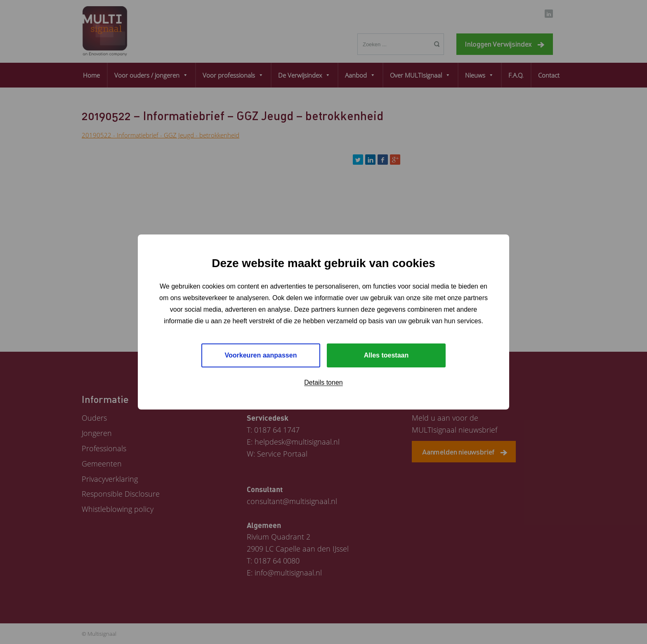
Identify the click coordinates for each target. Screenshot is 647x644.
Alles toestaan (386, 355)
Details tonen (323, 382)
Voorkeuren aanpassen (261, 355)
